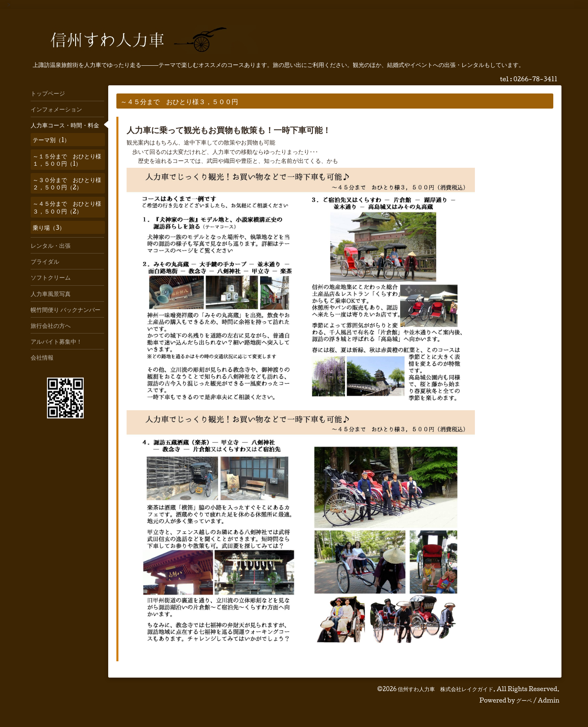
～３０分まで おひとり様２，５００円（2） (67, 183)
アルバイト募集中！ (56, 341)
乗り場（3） (49, 227)
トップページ (48, 93)
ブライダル (45, 261)
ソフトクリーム (51, 277)
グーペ (524, 700)
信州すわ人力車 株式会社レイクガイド (445, 689)
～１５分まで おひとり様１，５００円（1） (67, 160)
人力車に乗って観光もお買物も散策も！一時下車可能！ (229, 130)
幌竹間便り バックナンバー (66, 309)
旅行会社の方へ (51, 325)
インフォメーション (56, 109)
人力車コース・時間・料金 (65, 125)
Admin (549, 700)
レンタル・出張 (51, 245)
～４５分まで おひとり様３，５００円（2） (67, 207)
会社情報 (42, 357)
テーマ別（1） (51, 140)
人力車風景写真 (51, 293)
